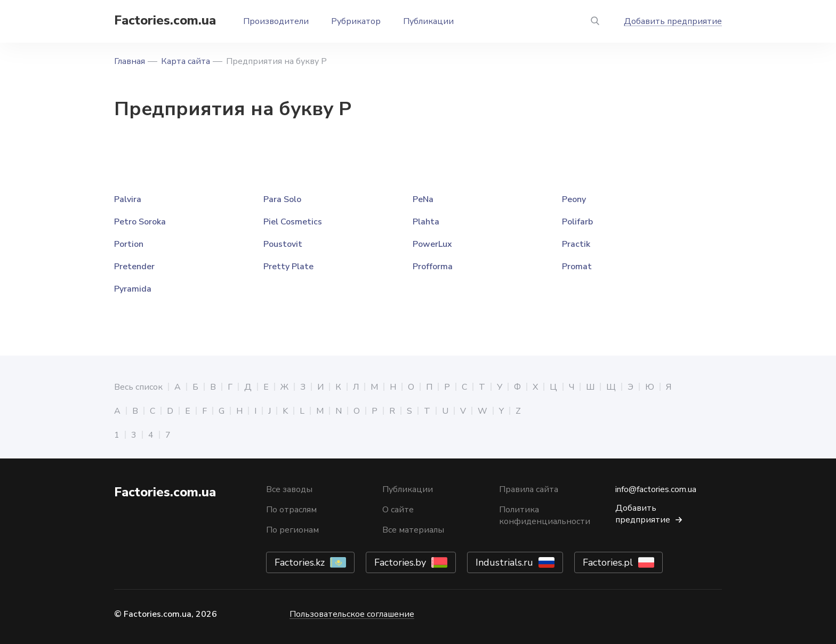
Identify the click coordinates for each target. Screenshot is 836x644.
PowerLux (432, 244)
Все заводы (289, 489)
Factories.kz (300, 562)
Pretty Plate (288, 267)
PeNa (423, 199)
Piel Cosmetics (293, 222)
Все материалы (413, 530)
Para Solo (282, 199)
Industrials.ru (504, 562)
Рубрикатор (356, 21)
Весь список (138, 387)
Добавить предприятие (673, 21)
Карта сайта (186, 61)
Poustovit (283, 244)
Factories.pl (608, 562)
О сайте (398, 510)
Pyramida (133, 289)
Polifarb (577, 222)
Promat (577, 267)
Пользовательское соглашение (352, 614)
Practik (576, 244)
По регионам (292, 530)
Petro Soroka (140, 222)
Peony (574, 199)
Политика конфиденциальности (545, 516)
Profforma (433, 267)
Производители (276, 21)
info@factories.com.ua (656, 489)
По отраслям (291, 510)
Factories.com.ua (165, 20)
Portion (129, 244)
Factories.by (400, 562)
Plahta (426, 222)
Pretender (134, 267)
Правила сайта (529, 489)
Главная (130, 61)
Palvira (128, 199)
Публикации (428, 21)
